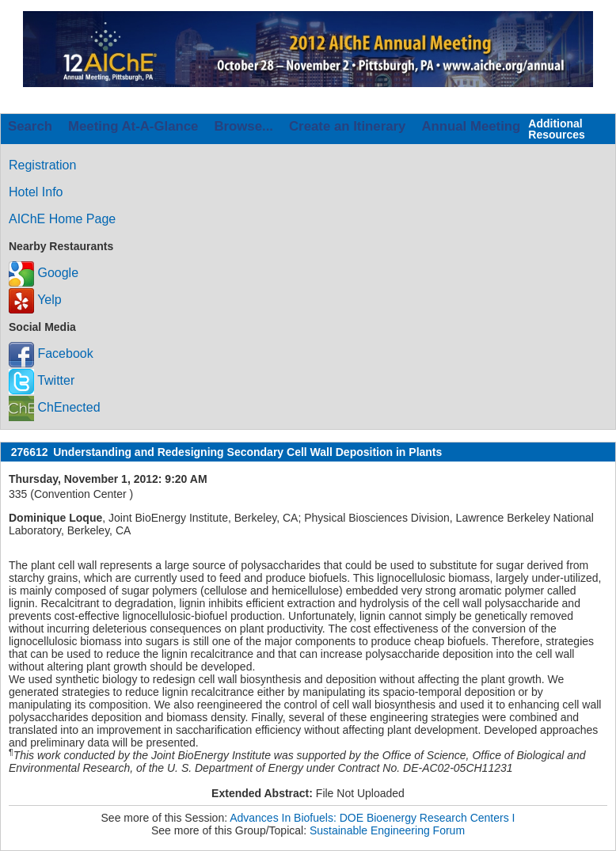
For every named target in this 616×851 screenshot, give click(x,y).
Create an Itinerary (347, 126)
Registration (42, 165)
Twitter (42, 380)
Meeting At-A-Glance (133, 126)
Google (44, 273)
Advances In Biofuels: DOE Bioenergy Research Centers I (372, 818)
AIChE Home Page (62, 219)
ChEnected (55, 407)
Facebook (51, 353)
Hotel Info (36, 192)
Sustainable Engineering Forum (387, 830)
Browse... (243, 126)
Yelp (35, 300)
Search (30, 126)
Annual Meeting (471, 126)
